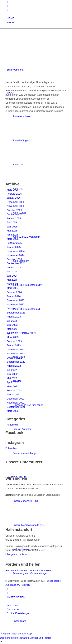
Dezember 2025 (16, 202)
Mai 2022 (12, 378)
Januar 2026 (14, 198)
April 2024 (12, 284)
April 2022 (12, 382)
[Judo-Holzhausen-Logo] (34, 47)
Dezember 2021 (16, 399)
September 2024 (16, 263)
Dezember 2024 (16, 251)
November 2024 (16, 255)
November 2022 (16, 354)
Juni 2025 (12, 227)
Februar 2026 (14, 194)
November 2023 (16, 304)
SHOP (10, 22)
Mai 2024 (12, 280)
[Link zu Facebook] (7, 2)
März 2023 (13, 337)
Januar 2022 (14, 394)
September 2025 (16, 214)
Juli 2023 (12, 321)
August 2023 (14, 317)
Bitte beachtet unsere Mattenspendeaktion (29, 571)
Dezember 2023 (16, 300)
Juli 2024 (12, 272)
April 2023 (12, 333)
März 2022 (13, 386)
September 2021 (16, 407)
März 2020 (13, 411)
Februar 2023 (14, 341)
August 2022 (14, 366)
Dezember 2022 (16, 350)
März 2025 (13, 239)
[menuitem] (37, 18)
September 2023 (16, 313)
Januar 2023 (14, 345)
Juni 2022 (12, 374)
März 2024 (13, 288)
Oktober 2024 (14, 259)
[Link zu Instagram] (7, 6)
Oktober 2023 (14, 308)
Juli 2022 (12, 370)
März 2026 (13, 190)
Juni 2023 (12, 325)
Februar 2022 (14, 390)
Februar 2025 (14, 243)
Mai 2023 (12, 329)
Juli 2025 (12, 222)
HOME (10, 18)
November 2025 (16, 206)
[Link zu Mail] (7, 10)
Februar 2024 (14, 292)
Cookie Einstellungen (18, 613)
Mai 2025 (12, 231)
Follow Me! (11, 448)
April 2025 (12, 235)
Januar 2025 (14, 247)
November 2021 (16, 403)
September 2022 (16, 362)
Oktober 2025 (14, 210)
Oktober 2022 (14, 358)
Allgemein (12, 425)
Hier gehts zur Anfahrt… (19, 554)
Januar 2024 (14, 296)
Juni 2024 (12, 276)
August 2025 (14, 218)
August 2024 (14, 268)
